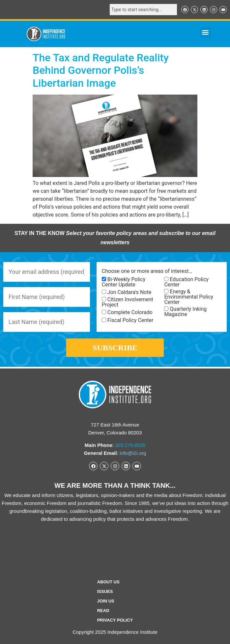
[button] (205, 32)
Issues (105, 591)
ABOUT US (108, 582)
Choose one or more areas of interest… (147, 271)
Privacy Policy (115, 620)
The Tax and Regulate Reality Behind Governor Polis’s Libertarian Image (101, 70)
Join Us (106, 601)
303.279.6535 (130, 445)
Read (103, 611)
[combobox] (143, 10)
